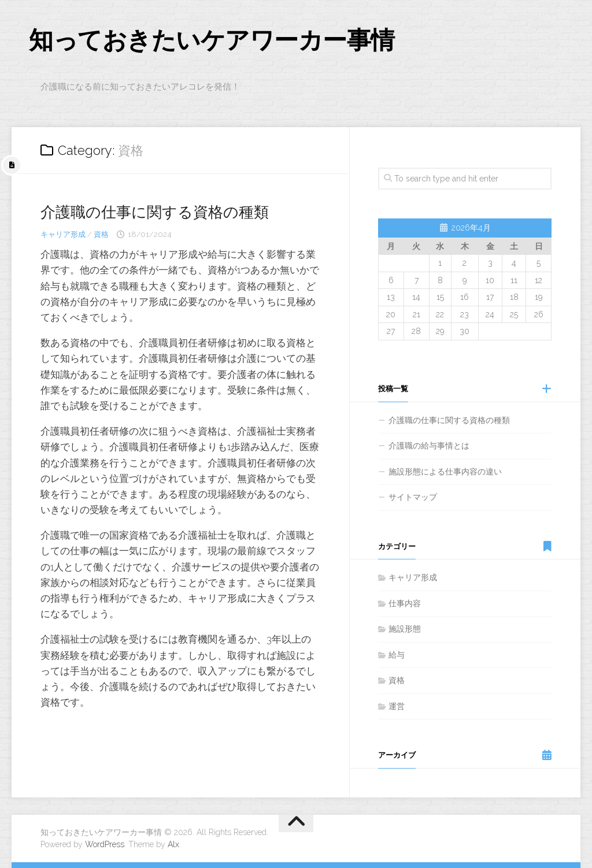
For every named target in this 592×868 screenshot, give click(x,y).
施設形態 (405, 629)
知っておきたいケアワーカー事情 (212, 40)
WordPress (105, 844)
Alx (173, 844)
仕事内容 (405, 603)
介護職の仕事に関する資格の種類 (155, 212)
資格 (101, 234)
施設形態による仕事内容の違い (445, 472)
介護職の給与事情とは (429, 446)
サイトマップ (413, 497)
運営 (397, 706)
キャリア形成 (63, 234)
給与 (397, 655)
